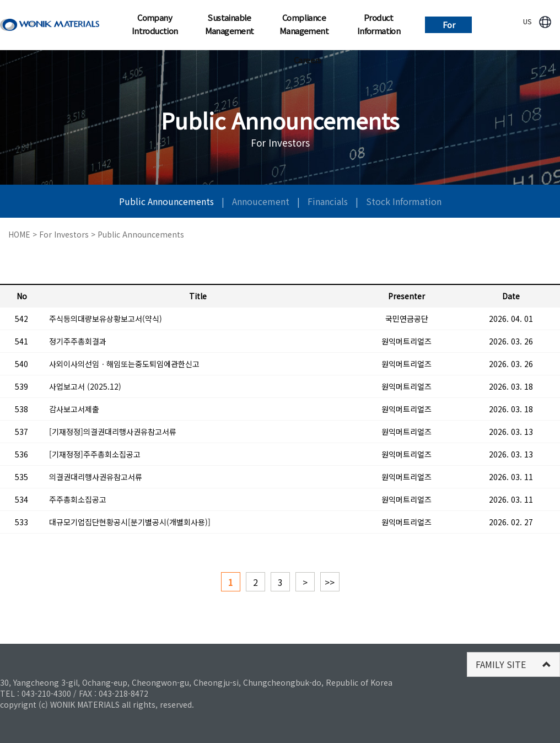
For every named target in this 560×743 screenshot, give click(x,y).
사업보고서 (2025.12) (85, 386)
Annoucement (262, 201)
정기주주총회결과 (78, 341)
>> (330, 582)
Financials (329, 201)
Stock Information (404, 201)
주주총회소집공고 (78, 499)
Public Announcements (168, 201)
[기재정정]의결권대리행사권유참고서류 (113, 432)
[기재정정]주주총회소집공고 (95, 454)
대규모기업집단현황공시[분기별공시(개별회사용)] (130, 522)
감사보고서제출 (74, 409)
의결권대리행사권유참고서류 (96, 477)
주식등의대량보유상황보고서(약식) (106, 319)
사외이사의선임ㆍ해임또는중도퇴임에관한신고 (124, 364)
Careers (308, 60)
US (527, 21)
